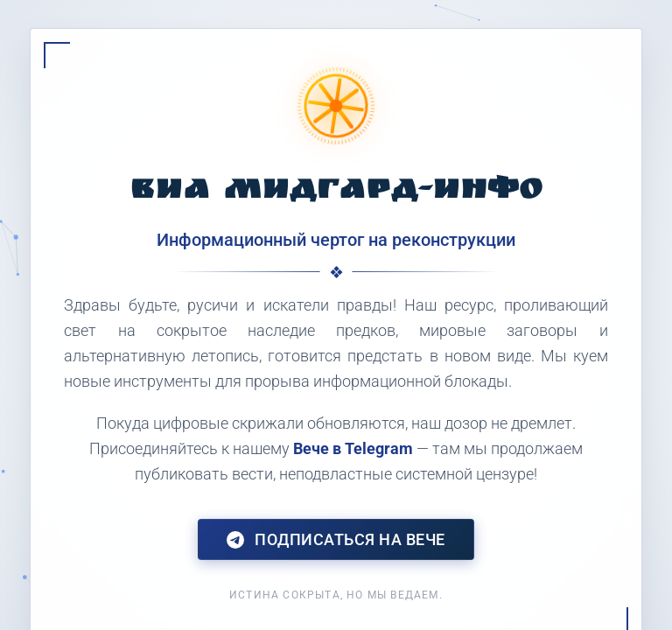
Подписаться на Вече (336, 540)
